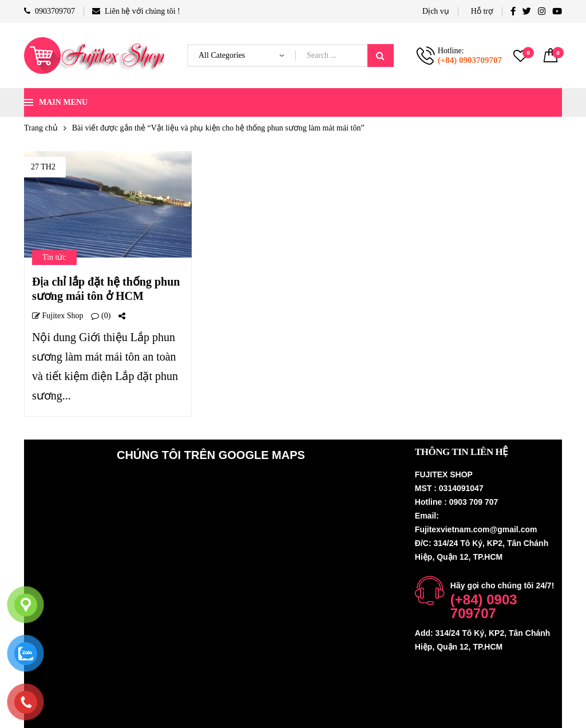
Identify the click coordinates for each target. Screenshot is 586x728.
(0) (101, 316)
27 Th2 (43, 167)
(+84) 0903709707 (470, 60)
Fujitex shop (58, 316)
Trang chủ (41, 128)
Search (381, 56)
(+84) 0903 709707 (484, 606)
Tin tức (54, 257)
